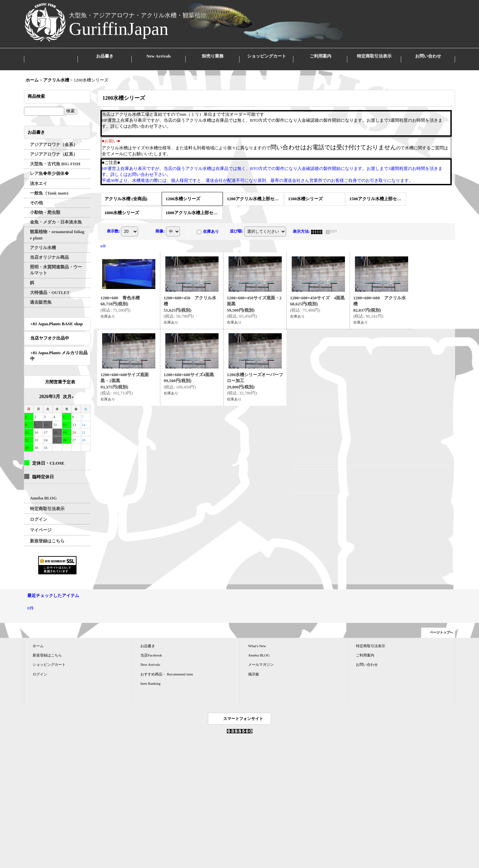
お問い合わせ (367, 658)
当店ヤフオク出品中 (52, 332)
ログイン (39, 513)
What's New (257, 640)
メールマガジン (261, 658)
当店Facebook (151, 649)
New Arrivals (150, 658)
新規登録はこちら (47, 535)
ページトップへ (441, 626)
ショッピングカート (49, 658)
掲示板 (254, 668)
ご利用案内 (365, 649)
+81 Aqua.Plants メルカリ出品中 (59, 349)
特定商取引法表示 (47, 503)
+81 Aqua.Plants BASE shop (57, 318)
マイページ (41, 524)
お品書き (148, 640)
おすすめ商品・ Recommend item (167, 668)
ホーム (38, 640)
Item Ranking (150, 677)
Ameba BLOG (43, 492)
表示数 (113, 225)
